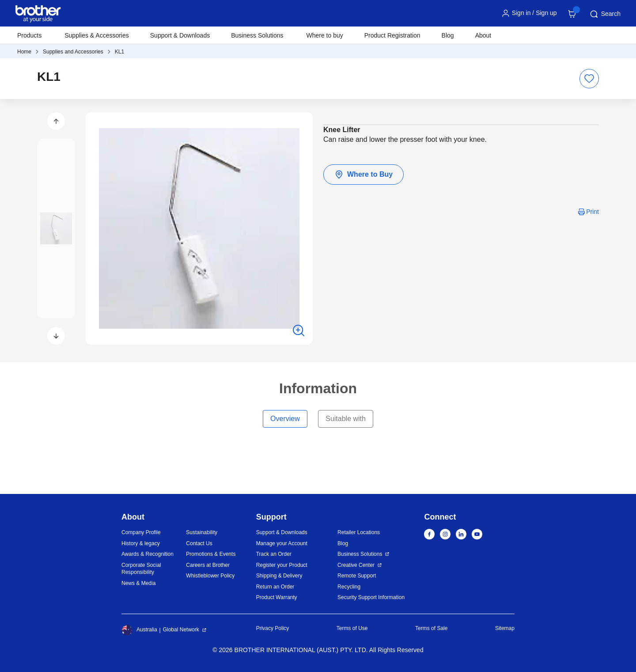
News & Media (138, 583)
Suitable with (346, 419)
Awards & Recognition (148, 554)
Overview (285, 419)
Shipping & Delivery (279, 576)
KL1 (119, 52)
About (483, 35)
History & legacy (141, 543)
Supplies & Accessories (97, 35)
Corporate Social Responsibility (141, 569)
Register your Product (282, 565)
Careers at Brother (208, 565)
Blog (448, 35)
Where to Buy (363, 175)
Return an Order (275, 587)
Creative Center (356, 565)
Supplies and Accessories (73, 52)
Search (605, 14)
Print (592, 212)
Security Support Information (371, 597)
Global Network (181, 630)
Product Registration (392, 35)
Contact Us (199, 543)
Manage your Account (282, 543)
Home (24, 52)
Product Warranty (277, 597)
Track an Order (274, 554)
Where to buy (325, 35)
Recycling (349, 587)
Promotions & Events (211, 554)
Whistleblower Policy (210, 576)
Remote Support (357, 576)
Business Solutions (360, 554)
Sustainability (202, 532)
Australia (139, 630)
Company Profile (141, 532)
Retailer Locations (359, 532)
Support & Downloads (180, 35)
